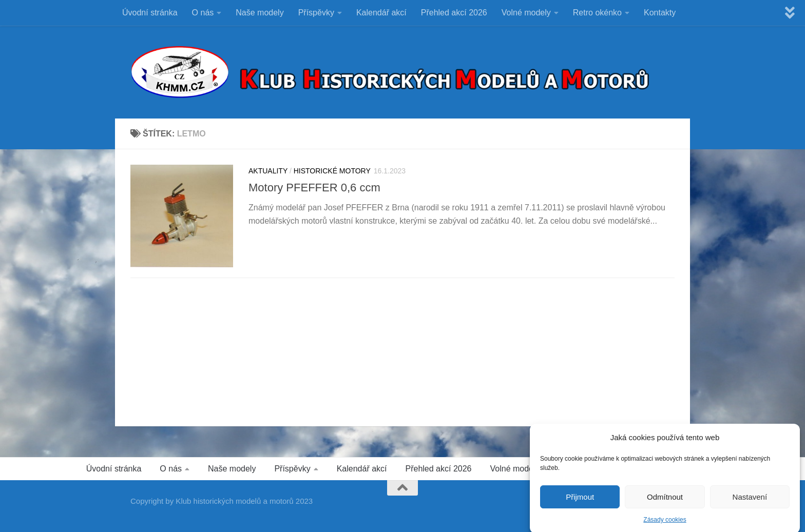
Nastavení (750, 506)
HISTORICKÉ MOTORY (332, 171)
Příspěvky (316, 13)
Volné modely (526, 13)
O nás (203, 13)
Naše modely (260, 13)
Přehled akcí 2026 (454, 13)
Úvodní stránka (150, 13)
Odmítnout (665, 506)
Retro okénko (597, 13)
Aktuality (268, 171)
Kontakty (660, 13)
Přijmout (580, 506)
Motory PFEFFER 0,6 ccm (314, 188)
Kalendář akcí (381, 13)
